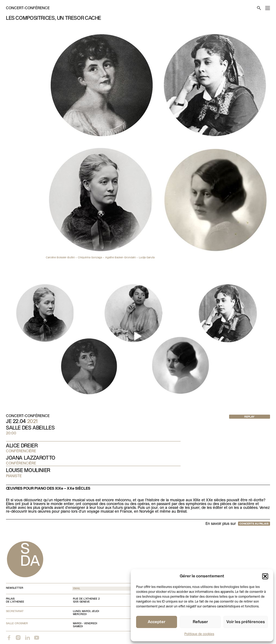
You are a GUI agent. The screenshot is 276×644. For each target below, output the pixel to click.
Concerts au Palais (254, 524)
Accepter (157, 622)
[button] (265, 576)
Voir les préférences (246, 622)
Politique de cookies (199, 634)
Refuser (200, 622)
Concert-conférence (28, 8)
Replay (249, 417)
